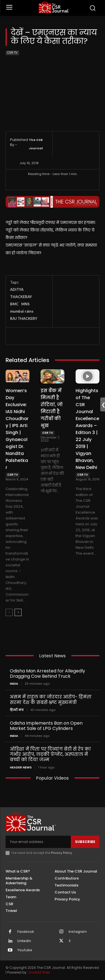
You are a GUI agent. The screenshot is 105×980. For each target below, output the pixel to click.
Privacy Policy (61, 853)
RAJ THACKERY (24, 318)
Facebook (26, 932)
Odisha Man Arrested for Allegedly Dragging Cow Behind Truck (47, 674)
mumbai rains (22, 311)
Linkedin (24, 941)
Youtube (25, 950)
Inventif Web (39, 972)
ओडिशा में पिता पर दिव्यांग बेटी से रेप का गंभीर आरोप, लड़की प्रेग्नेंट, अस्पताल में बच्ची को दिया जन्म (50, 754)
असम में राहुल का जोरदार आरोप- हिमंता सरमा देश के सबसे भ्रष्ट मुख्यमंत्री (51, 699)
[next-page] (18, 612)
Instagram (78, 932)
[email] (38, 842)
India (14, 684)
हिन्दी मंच (17, 710)
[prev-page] (9, 612)
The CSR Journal (36, 144)
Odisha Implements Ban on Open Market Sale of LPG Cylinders (46, 726)
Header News (21, 767)
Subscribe (85, 842)
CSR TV (12, 53)
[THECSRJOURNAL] (54, 7)
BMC (14, 304)
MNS (25, 304)
